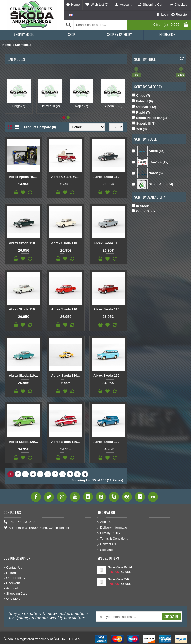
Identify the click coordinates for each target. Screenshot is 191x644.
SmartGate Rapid (120, 567)
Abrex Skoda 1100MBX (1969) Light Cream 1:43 (24, 309)
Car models (23, 45)
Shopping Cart (15, 593)
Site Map (105, 550)
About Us (105, 522)
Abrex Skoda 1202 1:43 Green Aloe (24, 442)
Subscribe (171, 617)
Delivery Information (113, 528)
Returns (11, 573)
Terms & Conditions (113, 539)
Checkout (12, 583)
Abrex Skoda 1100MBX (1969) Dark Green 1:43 (24, 243)
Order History (14, 578)
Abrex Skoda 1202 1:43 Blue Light (109, 376)
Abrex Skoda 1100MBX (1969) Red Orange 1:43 (67, 309)
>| (85, 474)
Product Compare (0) (40, 127)
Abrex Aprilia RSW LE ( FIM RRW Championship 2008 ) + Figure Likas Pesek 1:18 (24, 177)
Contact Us (107, 544)
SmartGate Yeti (118, 579)
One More (12, 599)
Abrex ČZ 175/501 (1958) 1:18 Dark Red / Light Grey (67, 177)
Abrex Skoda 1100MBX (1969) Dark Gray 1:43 (109, 177)
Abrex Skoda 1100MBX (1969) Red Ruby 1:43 (109, 309)
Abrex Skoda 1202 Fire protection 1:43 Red (67, 442)
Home (7, 45)
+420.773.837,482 (19, 522)
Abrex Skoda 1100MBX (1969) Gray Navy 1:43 (109, 243)
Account (11, 588)
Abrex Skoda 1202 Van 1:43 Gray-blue (109, 442)
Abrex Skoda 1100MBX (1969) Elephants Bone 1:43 (67, 243)
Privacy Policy (109, 533)
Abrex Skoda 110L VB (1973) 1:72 (67, 376)
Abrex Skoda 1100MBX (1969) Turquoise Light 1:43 (24, 376)
